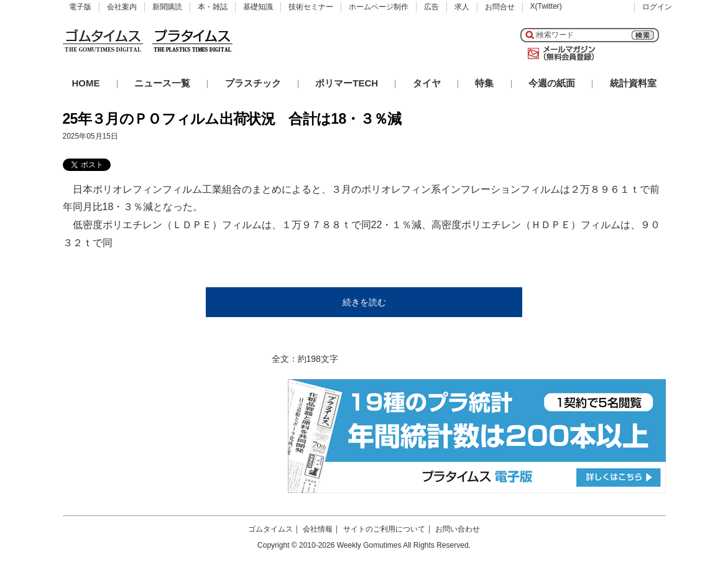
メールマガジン (559, 53)
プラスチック (253, 83)
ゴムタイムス (270, 529)
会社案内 (122, 7)
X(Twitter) (546, 6)
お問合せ (500, 7)
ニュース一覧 (162, 83)
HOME (86, 83)
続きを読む (364, 302)
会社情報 (318, 529)
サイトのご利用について (384, 529)
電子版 (80, 7)
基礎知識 (258, 7)
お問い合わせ (458, 529)
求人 (462, 7)
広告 (431, 7)
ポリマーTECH (347, 83)
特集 (484, 83)
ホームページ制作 (379, 7)
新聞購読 (167, 7)
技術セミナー (311, 7)
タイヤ (427, 83)
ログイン (657, 7)
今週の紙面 (552, 83)
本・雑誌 (213, 7)
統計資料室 (633, 83)
